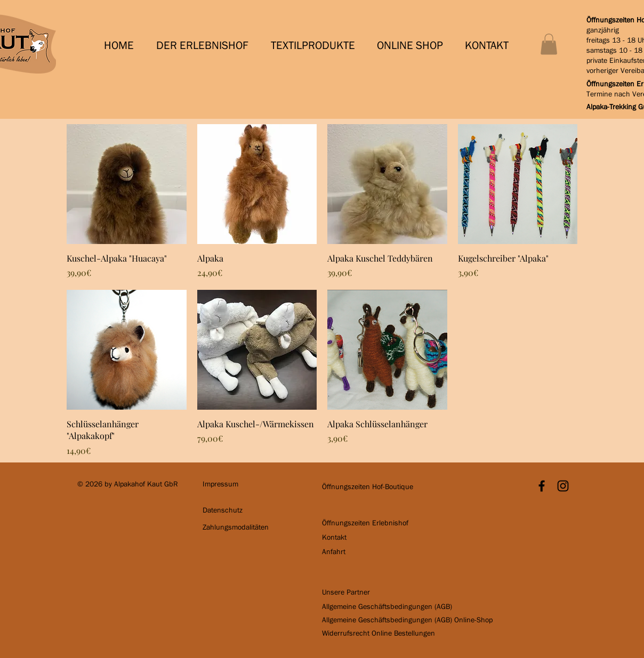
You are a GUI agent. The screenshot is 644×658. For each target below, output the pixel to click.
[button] (206, 46)
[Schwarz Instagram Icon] (563, 486)
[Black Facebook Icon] (542, 486)
